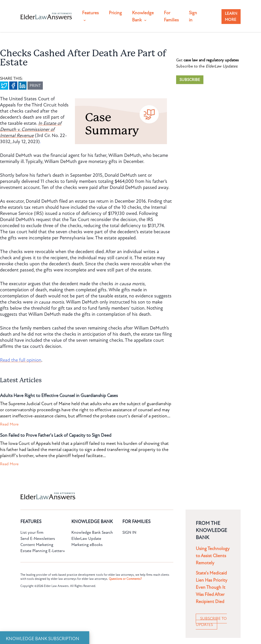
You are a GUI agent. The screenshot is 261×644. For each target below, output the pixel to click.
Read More (9, 424)
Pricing (115, 13)
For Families (171, 16)
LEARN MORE (231, 17)
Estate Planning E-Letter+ (43, 551)
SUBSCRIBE (190, 80)
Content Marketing (37, 545)
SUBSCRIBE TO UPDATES (211, 622)
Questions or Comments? (125, 579)
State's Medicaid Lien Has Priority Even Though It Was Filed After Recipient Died (212, 587)
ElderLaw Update (86, 539)
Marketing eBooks (87, 545)
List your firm (32, 532)
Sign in (193, 16)
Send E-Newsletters (38, 539)
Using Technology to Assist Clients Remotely (213, 556)
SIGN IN (129, 532)
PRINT (35, 86)
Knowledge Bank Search (92, 532)
